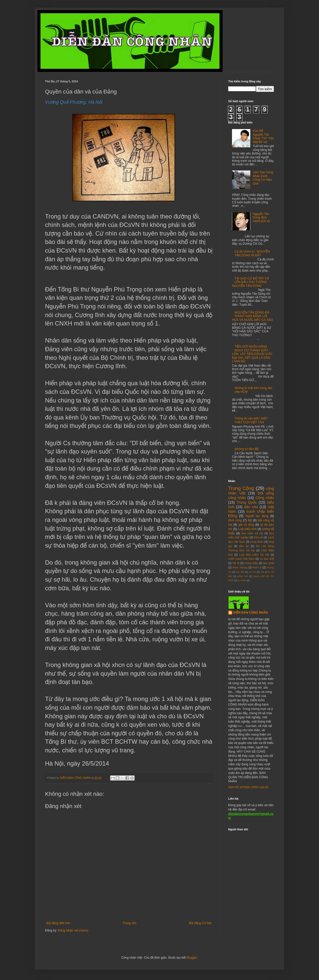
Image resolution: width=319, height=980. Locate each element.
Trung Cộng (241, 488)
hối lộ (236, 563)
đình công (235, 520)
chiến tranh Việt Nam (241, 559)
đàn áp (244, 546)
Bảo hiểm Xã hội (252, 533)
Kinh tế (258, 537)
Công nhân (265, 498)
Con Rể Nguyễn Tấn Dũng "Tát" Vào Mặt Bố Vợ (263, 136)
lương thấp (251, 563)
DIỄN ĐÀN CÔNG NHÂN (250, 613)
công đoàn (257, 542)
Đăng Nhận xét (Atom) (73, 930)
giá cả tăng (246, 525)
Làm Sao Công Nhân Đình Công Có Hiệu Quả (263, 178)
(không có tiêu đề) (247, 449)
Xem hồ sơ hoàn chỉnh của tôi (248, 787)
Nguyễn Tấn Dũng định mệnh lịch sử (262, 218)
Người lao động (257, 516)
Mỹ (250, 520)
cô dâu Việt (267, 559)
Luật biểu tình (247, 529)
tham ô (257, 567)
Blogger (192, 958)
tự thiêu (242, 580)
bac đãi (240, 572)
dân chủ (251, 507)
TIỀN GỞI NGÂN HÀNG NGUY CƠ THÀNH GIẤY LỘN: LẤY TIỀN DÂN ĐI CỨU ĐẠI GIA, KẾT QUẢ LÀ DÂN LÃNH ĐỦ (252, 354)
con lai (252, 572)
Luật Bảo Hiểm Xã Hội (254, 555)
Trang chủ (129, 923)
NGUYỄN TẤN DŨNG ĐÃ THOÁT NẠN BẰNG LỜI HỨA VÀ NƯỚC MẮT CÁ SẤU (252, 316)
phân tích (243, 576)
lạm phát (269, 563)
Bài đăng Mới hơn (58, 923)
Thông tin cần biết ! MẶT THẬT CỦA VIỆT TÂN (251, 420)
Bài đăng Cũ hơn (200, 923)
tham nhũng (240, 567)
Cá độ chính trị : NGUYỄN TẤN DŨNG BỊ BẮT (252, 253)
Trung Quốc (247, 502)
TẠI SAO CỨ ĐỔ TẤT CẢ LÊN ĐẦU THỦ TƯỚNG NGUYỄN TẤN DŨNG (250, 282)
